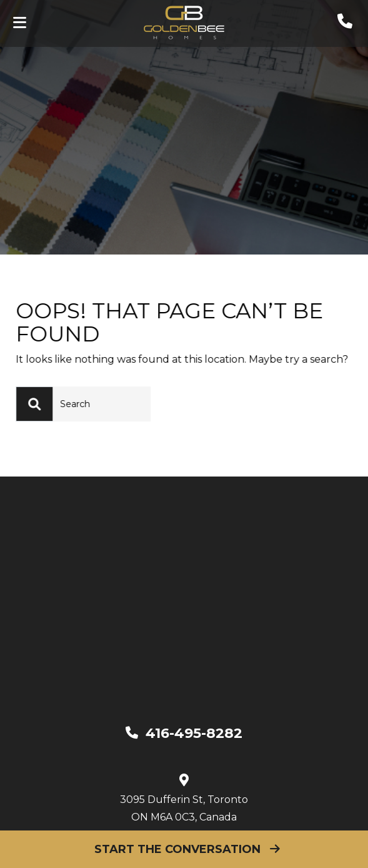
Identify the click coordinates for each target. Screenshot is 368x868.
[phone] (345, 24)
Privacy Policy (293, 816)
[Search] (41, 404)
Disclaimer (217, 816)
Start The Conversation (184, 849)
